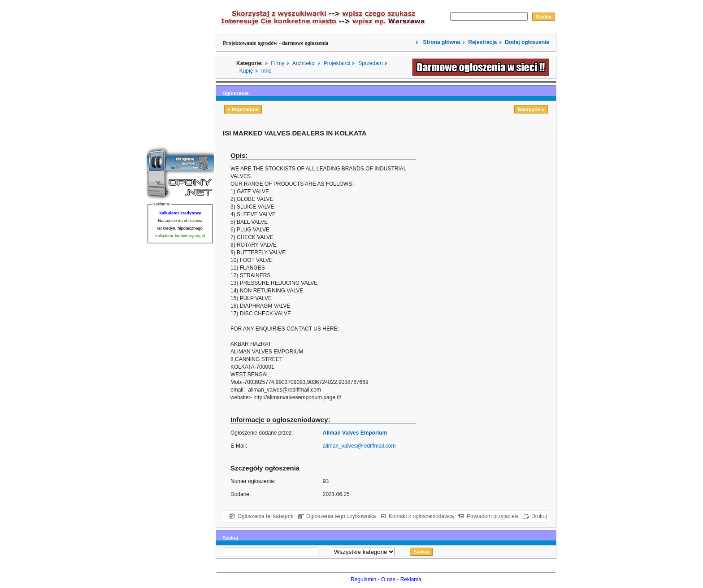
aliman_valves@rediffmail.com (359, 446)
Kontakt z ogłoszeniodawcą (421, 516)
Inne (266, 71)
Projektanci (337, 63)
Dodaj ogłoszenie (527, 42)
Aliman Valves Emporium (355, 433)
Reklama (411, 579)
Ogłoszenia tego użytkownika (341, 516)
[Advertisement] (493, 192)
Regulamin (363, 579)
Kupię (246, 71)
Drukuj (539, 516)
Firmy (278, 63)
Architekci (304, 63)
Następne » (531, 109)
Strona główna (441, 42)
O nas (388, 579)
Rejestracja (482, 42)
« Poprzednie (243, 109)
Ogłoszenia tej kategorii (266, 516)
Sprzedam (371, 63)
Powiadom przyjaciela (493, 516)
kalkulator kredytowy (180, 213)
